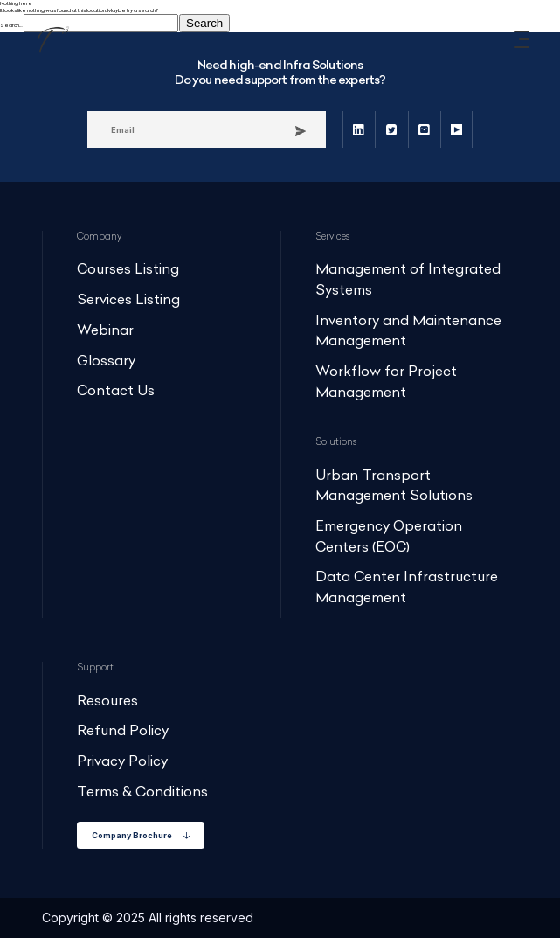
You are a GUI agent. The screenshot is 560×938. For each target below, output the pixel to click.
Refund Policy (123, 730)
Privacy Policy (122, 761)
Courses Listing (128, 269)
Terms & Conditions (142, 792)
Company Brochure (141, 835)
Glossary (106, 361)
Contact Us (116, 390)
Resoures (107, 701)
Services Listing (128, 299)
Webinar (105, 330)
